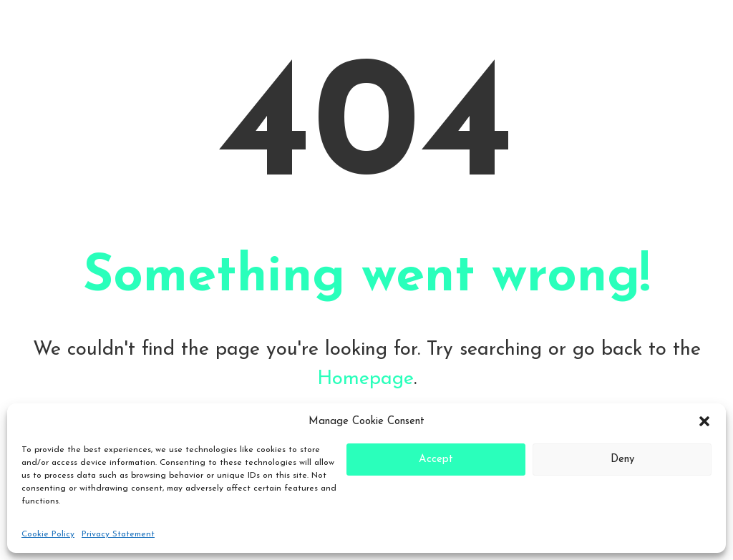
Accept (436, 460)
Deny (622, 460)
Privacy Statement (118, 534)
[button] (704, 421)
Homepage (365, 379)
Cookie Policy (48, 534)
